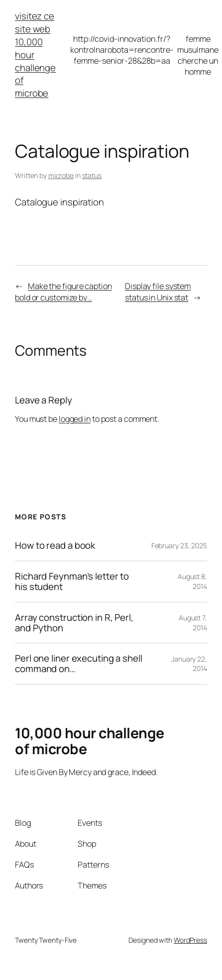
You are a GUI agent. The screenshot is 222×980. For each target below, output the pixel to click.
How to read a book (55, 545)
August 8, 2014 (192, 581)
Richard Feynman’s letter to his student (72, 582)
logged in (75, 419)
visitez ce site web (35, 22)
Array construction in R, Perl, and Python (74, 623)
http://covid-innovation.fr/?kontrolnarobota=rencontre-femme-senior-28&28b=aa (122, 50)
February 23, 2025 (179, 545)
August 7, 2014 (193, 623)
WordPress (190, 940)
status (92, 175)
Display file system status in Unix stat (158, 292)
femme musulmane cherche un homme (198, 55)
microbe (61, 175)
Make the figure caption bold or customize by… (63, 292)
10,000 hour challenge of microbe (35, 68)
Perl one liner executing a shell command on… (79, 664)
